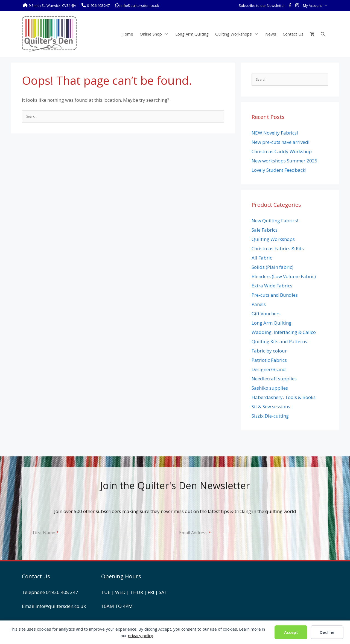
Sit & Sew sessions (271, 406)
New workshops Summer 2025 (285, 161)
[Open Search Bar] (323, 34)
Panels (259, 304)
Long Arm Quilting (192, 34)
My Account (317, 5)
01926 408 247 (62, 592)
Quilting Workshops (239, 34)
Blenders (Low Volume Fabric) (284, 276)
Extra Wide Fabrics (272, 286)
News (271, 34)
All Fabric (262, 258)
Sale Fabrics (265, 230)
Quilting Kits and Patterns (279, 341)
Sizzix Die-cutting (270, 416)
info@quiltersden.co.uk (61, 606)
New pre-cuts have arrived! (280, 142)
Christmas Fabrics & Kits (278, 248)
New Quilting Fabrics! (275, 221)
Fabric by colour (269, 351)
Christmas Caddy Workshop (282, 151)
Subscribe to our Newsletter (262, 5)
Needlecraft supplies (274, 379)
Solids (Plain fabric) (272, 267)
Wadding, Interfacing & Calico (284, 332)
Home (127, 34)
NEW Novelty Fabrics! (275, 133)
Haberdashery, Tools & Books (284, 397)
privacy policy (141, 636)
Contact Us (293, 34)
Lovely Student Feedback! (279, 170)
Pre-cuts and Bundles (275, 295)
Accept (291, 632)
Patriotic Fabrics (269, 360)
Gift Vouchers (266, 314)
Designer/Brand (269, 369)
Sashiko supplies (270, 388)
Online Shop (156, 34)
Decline (327, 632)
